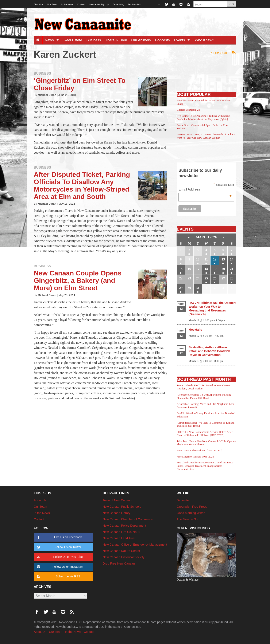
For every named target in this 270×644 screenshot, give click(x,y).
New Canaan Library (117, 513)
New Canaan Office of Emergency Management (135, 545)
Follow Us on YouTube (59, 557)
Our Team (52, 4)
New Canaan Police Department (124, 526)
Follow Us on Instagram (60, 567)
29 (181, 288)
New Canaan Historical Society (124, 557)
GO (232, 4)
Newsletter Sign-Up (99, 4)
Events (183, 40)
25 (206, 278)
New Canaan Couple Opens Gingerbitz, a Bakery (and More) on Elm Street (78, 280)
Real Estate (73, 40)
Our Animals (141, 40)
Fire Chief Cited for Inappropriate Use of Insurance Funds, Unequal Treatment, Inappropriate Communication (205, 466)
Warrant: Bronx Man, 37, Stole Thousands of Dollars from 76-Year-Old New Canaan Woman (206, 136)
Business (94, 40)
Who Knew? (204, 40)
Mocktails (195, 330)
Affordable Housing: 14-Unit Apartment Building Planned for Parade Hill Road (204, 396)
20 (223, 269)
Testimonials (134, 4)
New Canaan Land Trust (119, 538)
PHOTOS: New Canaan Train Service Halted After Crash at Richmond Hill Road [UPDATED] (205, 434)
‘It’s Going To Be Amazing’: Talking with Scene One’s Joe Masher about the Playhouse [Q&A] (203, 117)
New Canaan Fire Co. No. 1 (121, 532)
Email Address (205, 190)
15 (181, 269)
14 (232, 259)
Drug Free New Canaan (119, 563)
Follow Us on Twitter (58, 547)
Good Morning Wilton (191, 513)
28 (232, 278)
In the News (67, 4)
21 (232, 269)
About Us (38, 4)
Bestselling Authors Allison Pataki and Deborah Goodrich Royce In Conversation (209, 351)
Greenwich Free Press (192, 507)
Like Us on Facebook (59, 537)
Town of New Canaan (117, 500)
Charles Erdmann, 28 (188, 110)
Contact (81, 4)
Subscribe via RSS (58, 576)
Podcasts (162, 40)
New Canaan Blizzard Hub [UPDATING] (200, 450)
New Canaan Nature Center (121, 551)
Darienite (183, 500)
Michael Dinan (47, 95)
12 (215, 259)
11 (206, 259)
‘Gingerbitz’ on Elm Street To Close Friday (80, 84)
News (53, 40)
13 (223, 259)
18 (206, 269)
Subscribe (224, 53)
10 (198, 259)
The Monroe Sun (188, 519)
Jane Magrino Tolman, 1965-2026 (195, 457)
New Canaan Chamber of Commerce (128, 519)
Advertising (118, 4)
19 (215, 269)
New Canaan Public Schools (122, 507)
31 (198, 288)
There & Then (116, 40)
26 (215, 278)
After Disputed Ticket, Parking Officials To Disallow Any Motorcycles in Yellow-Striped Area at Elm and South (82, 186)
